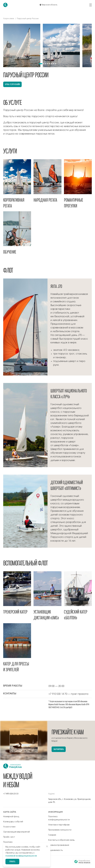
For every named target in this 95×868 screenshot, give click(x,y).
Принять (12, 861)
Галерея (52, 835)
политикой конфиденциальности (21, 856)
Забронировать (59, 749)
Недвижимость (56, 850)
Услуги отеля (9, 827)
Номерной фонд (11, 817)
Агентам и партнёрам (59, 825)
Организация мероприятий (17, 832)
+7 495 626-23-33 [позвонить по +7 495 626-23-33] (11, 794)
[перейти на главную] (5, 5)
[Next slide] (86, 45)
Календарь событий (13, 822)
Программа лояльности (60, 830)
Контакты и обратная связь (61, 840)
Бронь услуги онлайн (12, 84)
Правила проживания (59, 845)
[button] (41, 64)
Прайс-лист (9, 837)
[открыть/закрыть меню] (91, 5)
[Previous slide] (9, 45)
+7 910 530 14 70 (58, 694)
